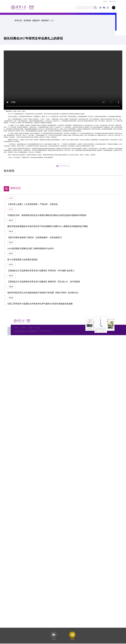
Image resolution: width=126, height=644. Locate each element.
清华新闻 (27, 21)
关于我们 (16, 328)
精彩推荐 (45, 21)
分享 (72, 639)
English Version (112, 1)
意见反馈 (37, 328)
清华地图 (30, 328)
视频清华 (36, 21)
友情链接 (23, 328)
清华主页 (105, 1)
